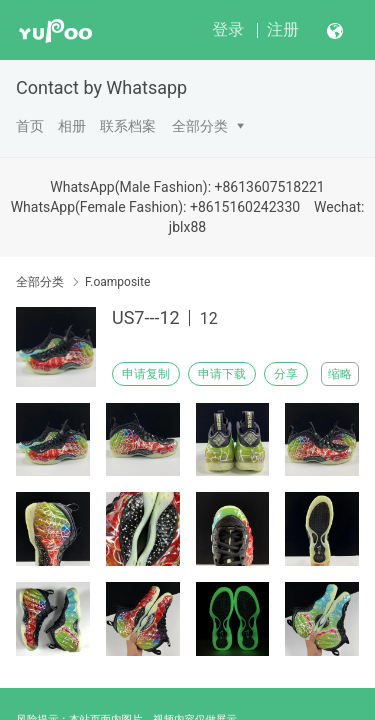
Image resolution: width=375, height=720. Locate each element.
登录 (228, 29)
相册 (72, 126)
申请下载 (222, 374)
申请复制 (146, 374)
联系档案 (128, 126)
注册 (283, 29)
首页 (30, 126)
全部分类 (200, 126)
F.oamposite (117, 282)
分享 (286, 374)
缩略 (340, 374)
